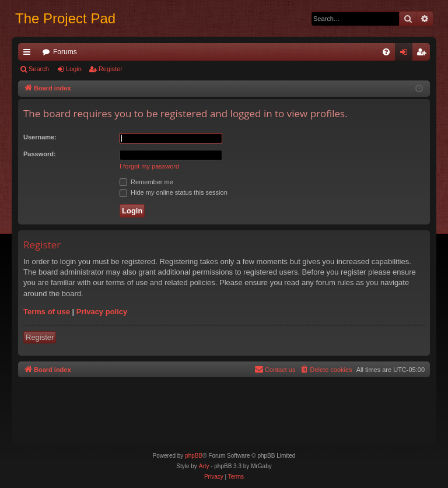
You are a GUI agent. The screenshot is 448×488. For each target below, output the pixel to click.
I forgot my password (149, 166)
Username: (40, 137)
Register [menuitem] (424, 54)
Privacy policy (102, 312)
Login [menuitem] (406, 54)
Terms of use (47, 312)
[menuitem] (386, 52)
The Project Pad (65, 18)
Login (74, 69)
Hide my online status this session (174, 192)
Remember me (146, 182)
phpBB (194, 456)
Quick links (29, 54)
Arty (204, 466)
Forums (65, 52)
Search (39, 69)
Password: (40, 154)
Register (111, 69)
